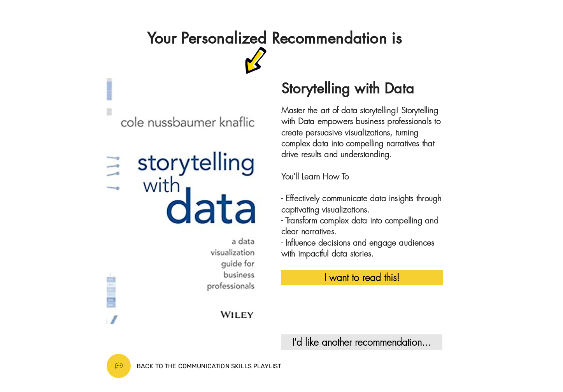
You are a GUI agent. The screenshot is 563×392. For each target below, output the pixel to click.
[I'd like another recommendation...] (362, 342)
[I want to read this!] (362, 278)
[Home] (119, 366)
